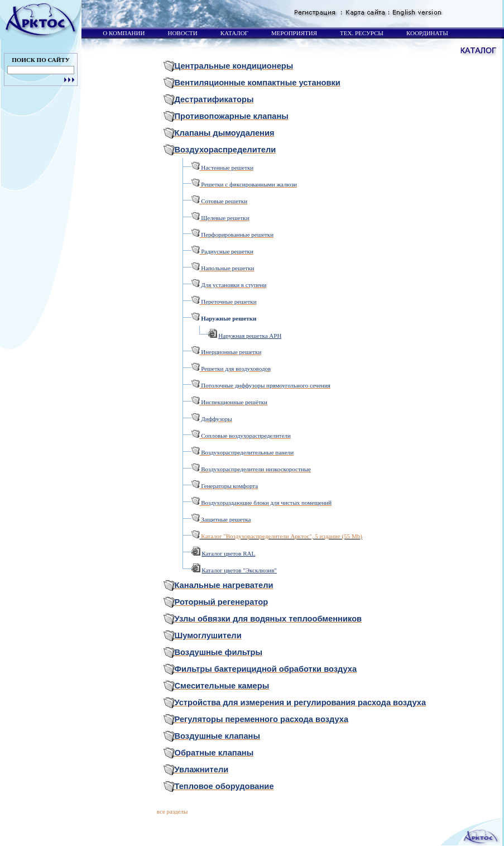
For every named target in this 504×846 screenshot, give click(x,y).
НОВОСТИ (182, 33)
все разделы (172, 811)
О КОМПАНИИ (123, 33)
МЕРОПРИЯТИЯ (293, 33)
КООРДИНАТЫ (426, 33)
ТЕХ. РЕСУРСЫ (361, 33)
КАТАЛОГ (234, 33)
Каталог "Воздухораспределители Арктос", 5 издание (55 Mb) (282, 536)
